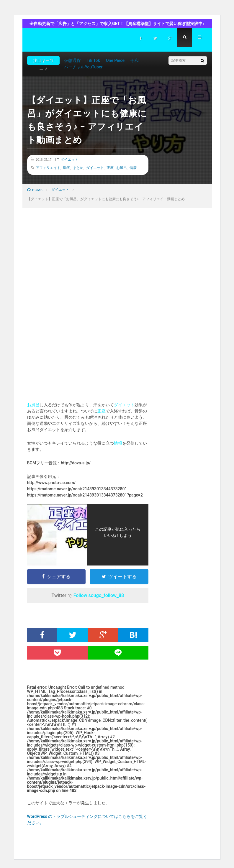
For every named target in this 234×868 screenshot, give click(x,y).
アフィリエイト (48, 167)
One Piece (115, 60)
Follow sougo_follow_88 (99, 595)
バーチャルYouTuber (83, 67)
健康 (133, 167)
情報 (118, 443)
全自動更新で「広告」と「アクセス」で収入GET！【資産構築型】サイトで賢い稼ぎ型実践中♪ (117, 24)
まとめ (78, 167)
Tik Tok (93, 60)
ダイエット (69, 159)
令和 (135, 60)
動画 (67, 167)
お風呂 (122, 167)
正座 (110, 167)
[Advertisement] (88, 267)
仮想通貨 (72, 60)
